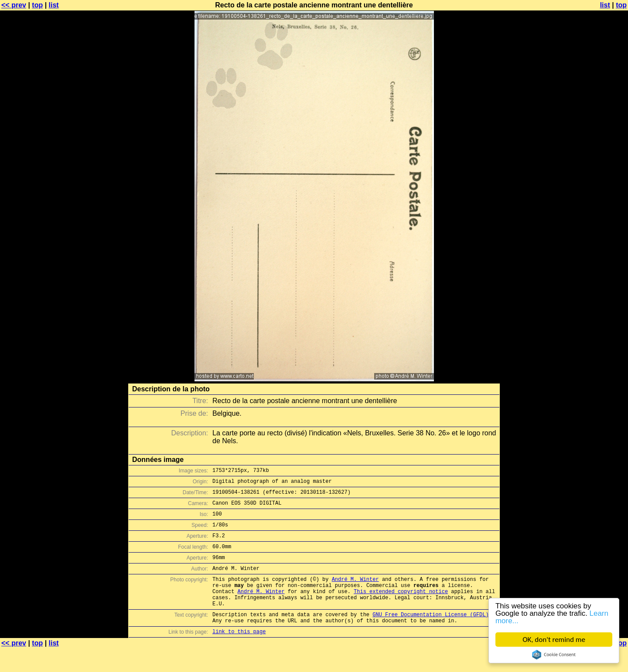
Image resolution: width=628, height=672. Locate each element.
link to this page (239, 655)
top (37, 5)
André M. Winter (355, 593)
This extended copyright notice (401, 608)
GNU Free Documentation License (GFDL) (430, 635)
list (54, 5)
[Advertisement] (593, 216)
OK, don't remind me (554, 640)
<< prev (14, 5)
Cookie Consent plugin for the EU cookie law (554, 655)
